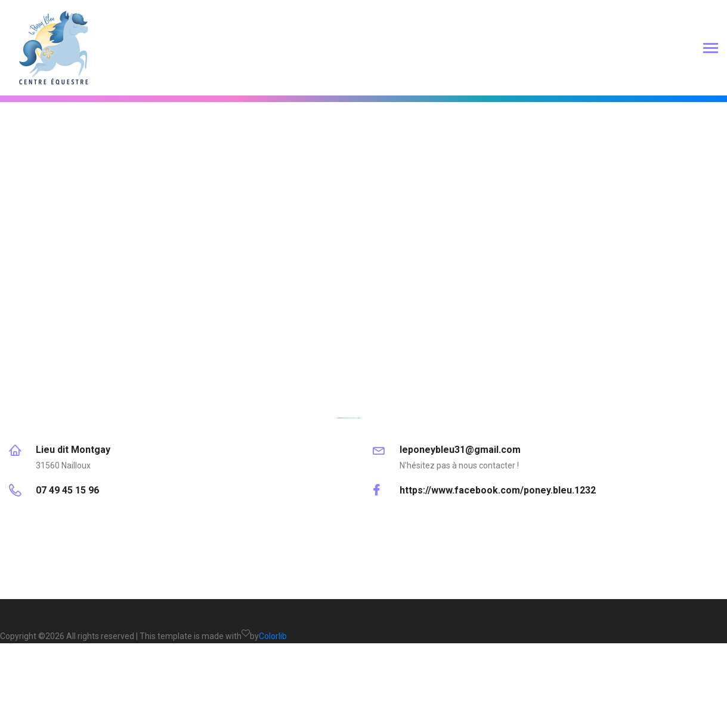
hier (360, 418)
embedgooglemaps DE (351, 418)
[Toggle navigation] (711, 49)
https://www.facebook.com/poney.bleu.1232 (498, 490)
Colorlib (273, 636)
